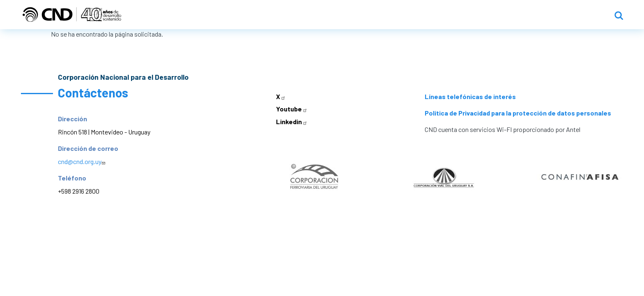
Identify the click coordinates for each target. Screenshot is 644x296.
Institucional (407, 15)
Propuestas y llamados (560, 15)
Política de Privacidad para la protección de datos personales (518, 113)
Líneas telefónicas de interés (470, 97)
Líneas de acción (474, 15)
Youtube (292, 109)
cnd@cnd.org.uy (83, 162)
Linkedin (292, 122)
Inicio (360, 15)
